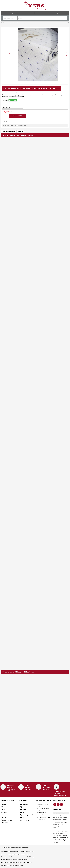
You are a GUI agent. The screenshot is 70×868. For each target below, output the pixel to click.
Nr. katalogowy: (16, 92)
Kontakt (4, 804)
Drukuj (5, 122)
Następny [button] (67, 54)
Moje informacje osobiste (27, 815)
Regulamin (5, 807)
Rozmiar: (5, 105)
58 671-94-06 (41, 819)
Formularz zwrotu (24, 820)
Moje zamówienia (24, 804)
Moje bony (23, 817)
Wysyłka (5, 812)
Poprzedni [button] (10, 54)
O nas (4, 810)
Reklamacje (5, 823)
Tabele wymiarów (7, 815)
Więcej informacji (9, 132)
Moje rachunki (23, 810)
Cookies (4, 817)
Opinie (21, 132)
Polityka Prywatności (8, 820)
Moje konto (23, 800)
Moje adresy (23, 812)
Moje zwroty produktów (26, 807)
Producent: (5, 92)
